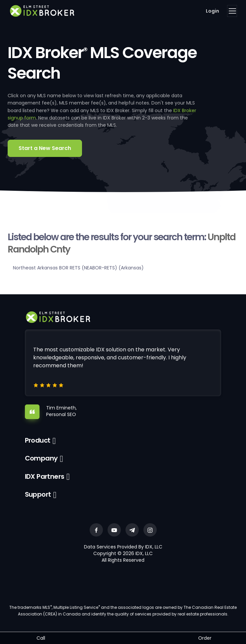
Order (205, 638)
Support (38, 494)
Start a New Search (45, 148)
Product (38, 440)
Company (41, 458)
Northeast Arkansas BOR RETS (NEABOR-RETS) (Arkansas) (78, 268)
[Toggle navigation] (232, 11)
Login (212, 11)
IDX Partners (45, 476)
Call (41, 638)
